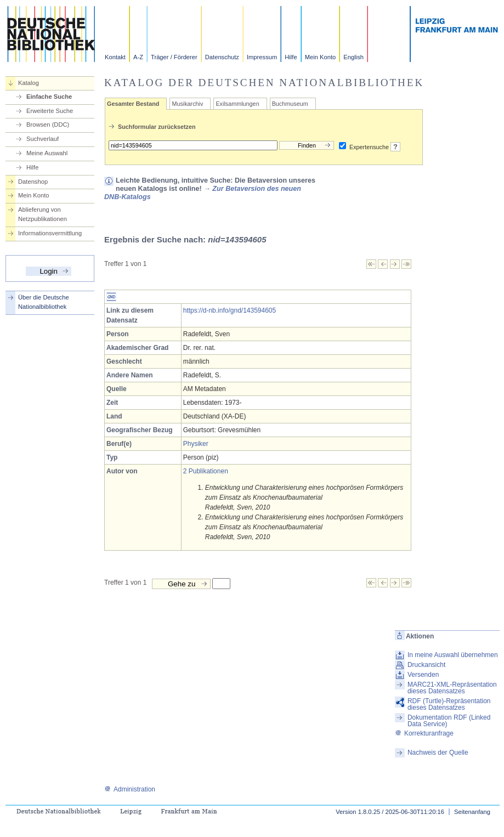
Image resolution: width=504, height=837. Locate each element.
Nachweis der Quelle (438, 753)
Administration (130, 789)
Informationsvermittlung (50, 233)
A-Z (138, 57)
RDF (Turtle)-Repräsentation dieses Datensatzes (449, 704)
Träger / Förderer (174, 57)
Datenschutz (222, 57)
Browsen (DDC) (48, 125)
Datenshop (33, 182)
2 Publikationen (206, 471)
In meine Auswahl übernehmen (453, 655)
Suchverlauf (43, 139)
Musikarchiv (187, 104)
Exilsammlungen (237, 104)
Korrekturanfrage (424, 733)
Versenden (423, 675)
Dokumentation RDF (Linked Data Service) (449, 721)
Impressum (262, 57)
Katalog (29, 83)
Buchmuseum (290, 104)
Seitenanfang (472, 812)
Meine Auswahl (47, 153)
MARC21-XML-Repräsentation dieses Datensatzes (452, 688)
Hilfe (291, 57)
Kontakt (115, 57)
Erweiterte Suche (50, 111)
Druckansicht (426, 665)
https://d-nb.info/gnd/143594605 (230, 310)
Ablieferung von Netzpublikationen (43, 214)
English (353, 57)
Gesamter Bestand (133, 104)
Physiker (196, 444)
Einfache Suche (49, 97)
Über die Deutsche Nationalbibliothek (44, 302)
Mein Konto (321, 57)
